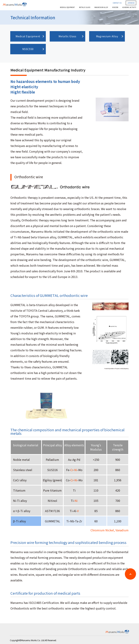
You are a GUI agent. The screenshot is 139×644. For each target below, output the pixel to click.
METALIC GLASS (85, 7)
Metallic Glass (67, 36)
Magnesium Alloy (107, 36)
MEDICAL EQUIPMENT (67, 7)
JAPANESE (131, 3)
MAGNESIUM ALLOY (101, 7)
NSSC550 (115, 7)
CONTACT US (117, 3)
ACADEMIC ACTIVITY (129, 7)
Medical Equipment (28, 36)
